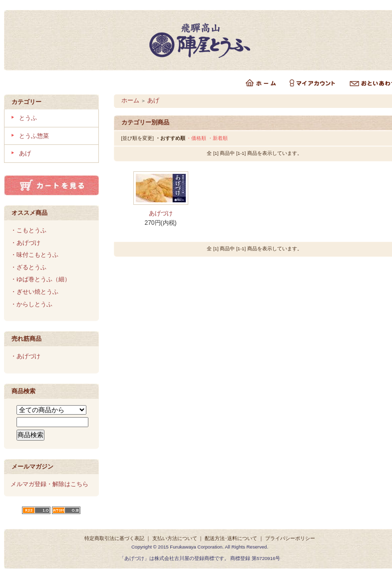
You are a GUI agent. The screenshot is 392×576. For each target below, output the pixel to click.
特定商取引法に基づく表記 (114, 538)
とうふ (28, 118)
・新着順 (218, 138)
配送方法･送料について (231, 538)
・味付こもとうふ (34, 255)
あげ (25, 153)
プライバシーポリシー (290, 538)
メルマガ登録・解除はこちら (49, 484)
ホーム (130, 100)
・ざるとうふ (28, 267)
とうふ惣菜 (34, 136)
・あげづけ (25, 243)
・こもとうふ (28, 230)
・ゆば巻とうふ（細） (40, 279)
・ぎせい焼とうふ (34, 292)
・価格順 (196, 138)
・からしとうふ (31, 304)
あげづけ (161, 213)
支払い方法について (175, 538)
